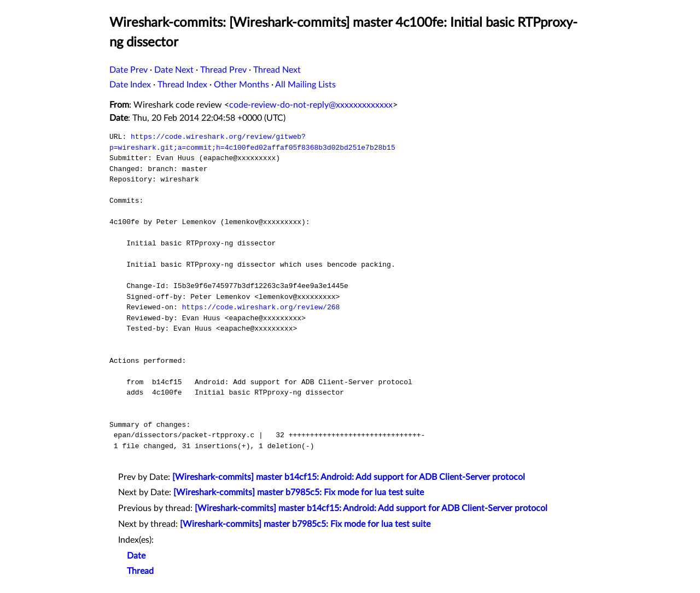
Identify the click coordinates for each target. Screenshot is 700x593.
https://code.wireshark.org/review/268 (261, 307)
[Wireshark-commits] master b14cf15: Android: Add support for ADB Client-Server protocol (349, 477)
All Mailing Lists (305, 85)
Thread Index (182, 85)
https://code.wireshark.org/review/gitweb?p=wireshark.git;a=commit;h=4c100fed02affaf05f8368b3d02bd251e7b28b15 (252, 142)
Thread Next (277, 70)
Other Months (241, 85)
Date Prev (129, 70)
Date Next (174, 70)
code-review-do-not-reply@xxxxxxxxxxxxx (311, 105)
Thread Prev (223, 70)
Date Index (130, 85)
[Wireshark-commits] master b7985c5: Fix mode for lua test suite (299, 492)
